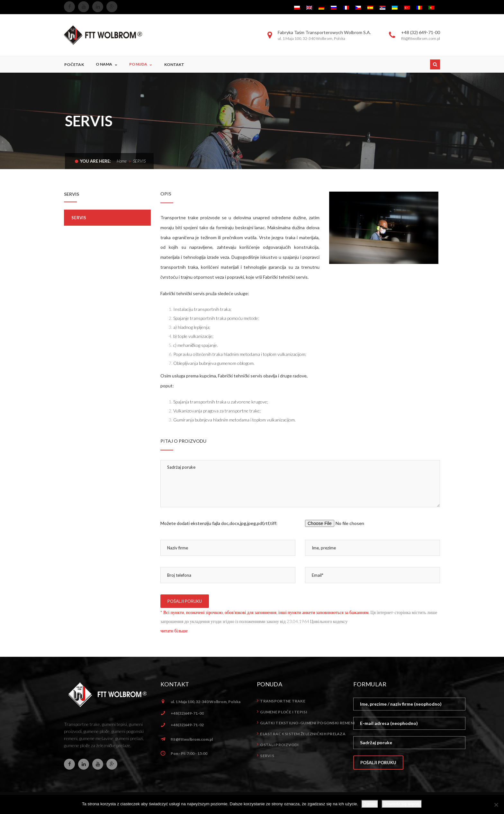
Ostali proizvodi (279, 745)
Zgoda (370, 804)
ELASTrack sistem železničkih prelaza (303, 734)
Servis (79, 218)
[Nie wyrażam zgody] (496, 805)
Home (122, 161)
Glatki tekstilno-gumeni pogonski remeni (307, 723)
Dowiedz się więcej (402, 804)
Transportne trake (283, 701)
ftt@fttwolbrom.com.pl (192, 739)
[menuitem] (297, 7)
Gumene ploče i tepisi (284, 712)
